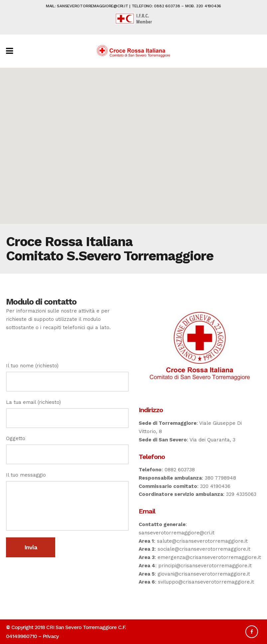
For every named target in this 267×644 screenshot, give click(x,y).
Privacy (51, 636)
